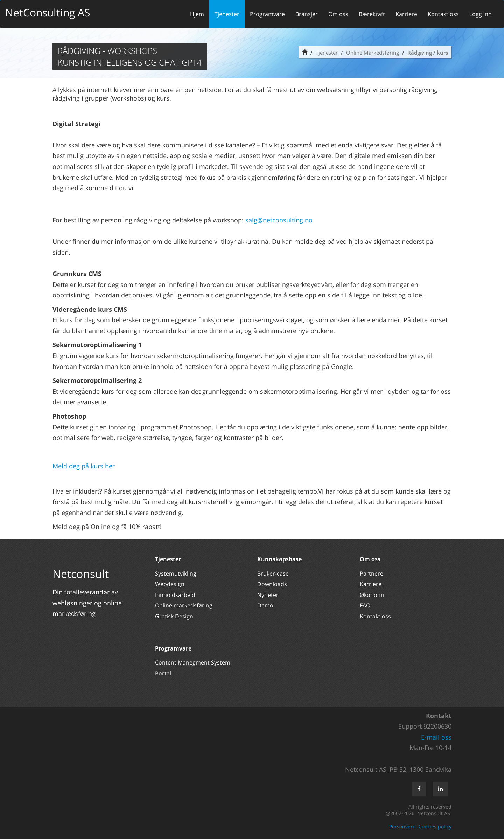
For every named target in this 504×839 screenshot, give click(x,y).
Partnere (372, 573)
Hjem (197, 14)
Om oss (338, 14)
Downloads (272, 584)
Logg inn (481, 14)
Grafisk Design (175, 616)
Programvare (267, 14)
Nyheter (269, 595)
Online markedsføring (184, 605)
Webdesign (170, 584)
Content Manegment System (193, 662)
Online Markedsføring (373, 53)
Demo (265, 605)
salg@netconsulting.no (279, 220)
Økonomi (372, 595)
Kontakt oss (443, 14)
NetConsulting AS (48, 12)
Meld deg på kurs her (84, 466)
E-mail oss (436, 737)
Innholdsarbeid (175, 595)
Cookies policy (435, 827)
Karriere (406, 14)
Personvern (402, 827)
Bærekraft (372, 14)
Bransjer (307, 14)
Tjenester (227, 14)
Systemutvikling (176, 573)
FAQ (365, 605)
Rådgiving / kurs (428, 53)
